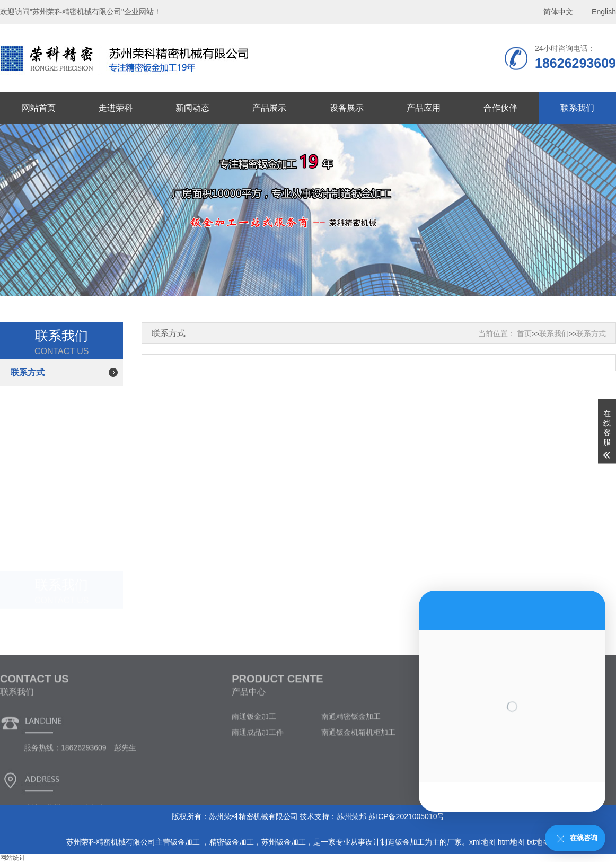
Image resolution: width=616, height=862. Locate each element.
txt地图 (538, 842)
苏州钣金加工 (284, 842)
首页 (524, 333)
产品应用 (424, 108)
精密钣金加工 (232, 842)
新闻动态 (192, 108)
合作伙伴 (500, 108)
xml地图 (482, 842)
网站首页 (39, 108)
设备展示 (347, 108)
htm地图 (511, 842)
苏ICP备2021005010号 (406, 816)
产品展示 (269, 108)
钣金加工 (186, 842)
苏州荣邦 (351, 816)
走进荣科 (116, 108)
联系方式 (28, 372)
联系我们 (577, 108)
